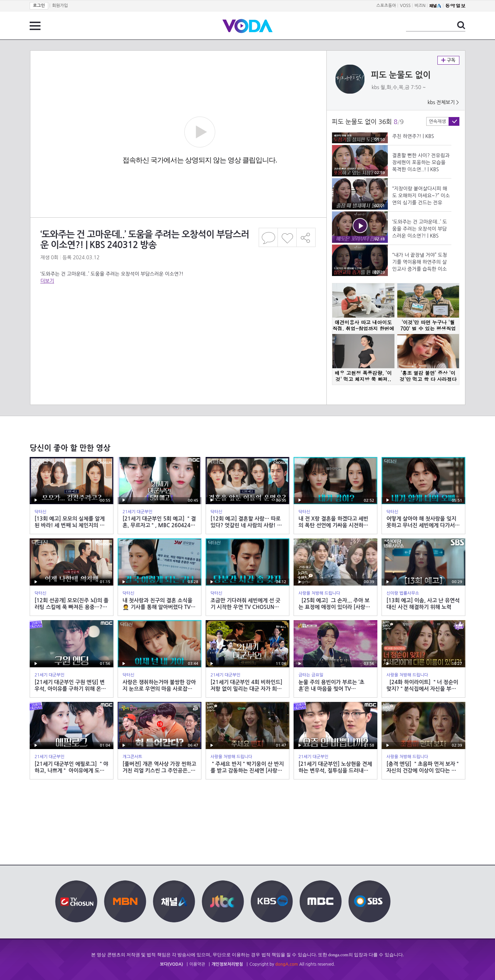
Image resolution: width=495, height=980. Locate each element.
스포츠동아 (386, 6)
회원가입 (60, 6)
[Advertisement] (178, 312)
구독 (448, 60)
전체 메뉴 (35, 26)
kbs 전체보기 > (443, 102)
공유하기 (306, 237)
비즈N (420, 6)
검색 (461, 25)
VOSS (405, 6)
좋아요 (287, 237)
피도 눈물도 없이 (401, 75)
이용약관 (197, 964)
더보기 (47, 281)
